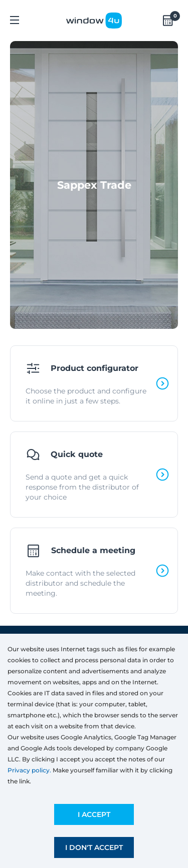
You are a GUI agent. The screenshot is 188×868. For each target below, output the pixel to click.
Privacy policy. (29, 770)
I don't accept (94, 847)
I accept (94, 814)
